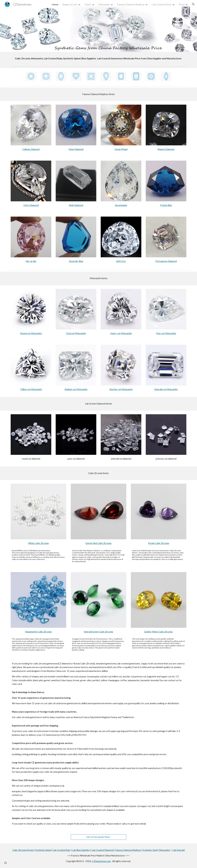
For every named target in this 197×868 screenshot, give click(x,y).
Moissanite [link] (104, 4)
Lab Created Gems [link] (162, 4)
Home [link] (55, 4)
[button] (193, 4)
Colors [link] (88, 4)
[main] (98, 59)
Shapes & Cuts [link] (70, 4)
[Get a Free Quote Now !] (99, 837)
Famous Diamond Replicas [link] (131, 4)
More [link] (182, 4)
